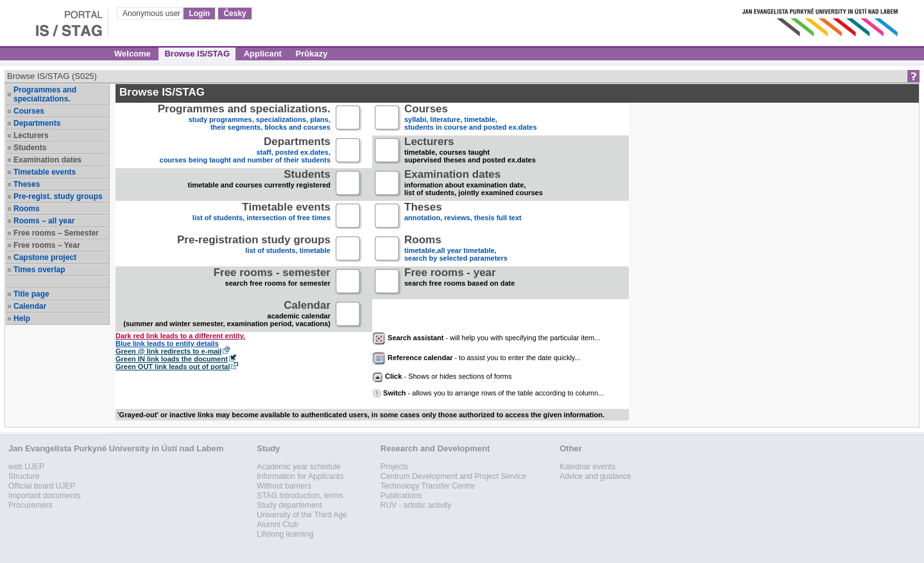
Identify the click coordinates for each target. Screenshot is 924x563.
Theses (27, 184)
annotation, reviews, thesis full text (463, 217)
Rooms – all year (44, 221)
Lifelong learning (285, 534)
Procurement (30, 505)
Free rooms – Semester (56, 233)
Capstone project (45, 257)
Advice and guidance (595, 476)
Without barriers (284, 486)
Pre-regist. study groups (58, 196)
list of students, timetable (254, 249)
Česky (235, 13)
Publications (401, 496)
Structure (24, 476)
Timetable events (45, 172)
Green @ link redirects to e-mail (168, 351)
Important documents (45, 496)
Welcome (133, 54)
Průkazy (312, 54)
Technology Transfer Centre (428, 486)
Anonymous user (152, 13)
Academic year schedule (299, 467)
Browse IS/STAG (197, 54)
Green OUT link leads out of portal (173, 367)
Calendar (30, 306)
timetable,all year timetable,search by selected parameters (456, 249)
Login (199, 13)
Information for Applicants (300, 476)
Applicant (263, 54)
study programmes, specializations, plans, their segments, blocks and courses (244, 118)
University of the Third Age (302, 515)
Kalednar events (587, 467)
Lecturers (31, 135)
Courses (29, 111)
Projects (394, 467)
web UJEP (26, 467)
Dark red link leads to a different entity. (180, 336)
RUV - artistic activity (416, 505)
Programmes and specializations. (45, 94)
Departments (37, 123)
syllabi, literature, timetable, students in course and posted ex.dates (471, 118)
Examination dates (47, 160)
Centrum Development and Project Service (453, 476)
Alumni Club (278, 524)
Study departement (289, 505)
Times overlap (39, 270)
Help (22, 318)
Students (30, 148)
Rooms (27, 209)
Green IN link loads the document (172, 359)
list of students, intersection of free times (261, 217)
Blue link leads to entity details (167, 343)
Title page (31, 294)
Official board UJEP (42, 486)
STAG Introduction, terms (300, 496)
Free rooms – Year (47, 245)
